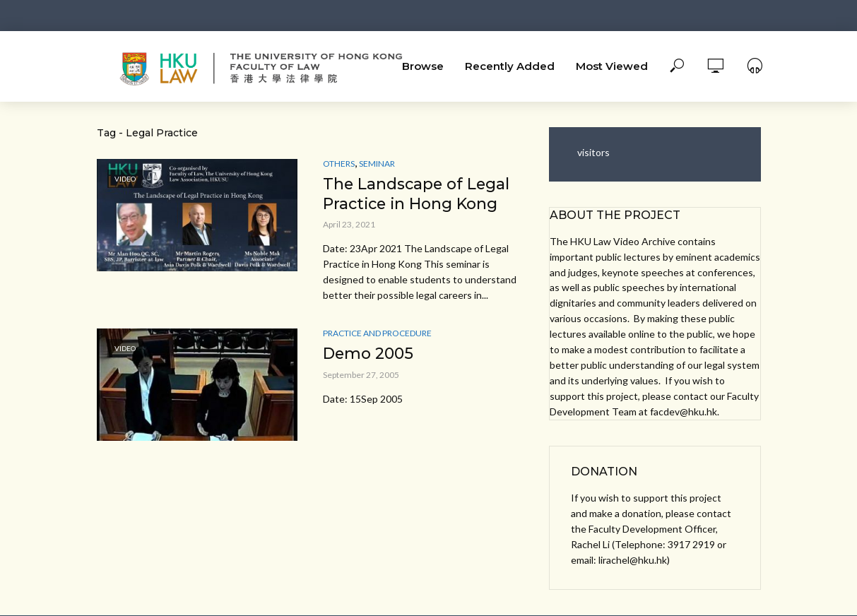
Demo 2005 (369, 354)
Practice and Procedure (377, 334)
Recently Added (510, 66)
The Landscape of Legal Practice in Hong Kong (418, 194)
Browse (423, 66)
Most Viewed (612, 66)
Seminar (377, 164)
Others (339, 164)
